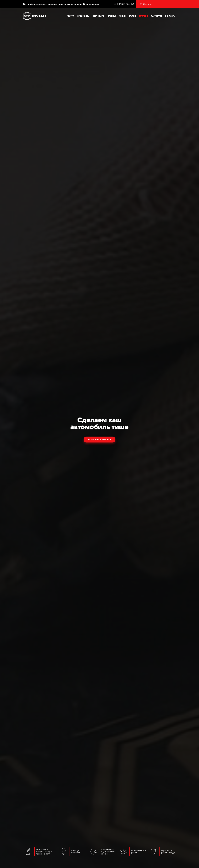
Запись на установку (99, 440)
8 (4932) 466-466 (126, 4)
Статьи (132, 16)
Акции (122, 16)
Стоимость (83, 16)
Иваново (148, 4)
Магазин (144, 16)
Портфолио (99, 16)
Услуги (70, 16)
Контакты (170, 16)
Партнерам (156, 16)
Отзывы (112, 16)
